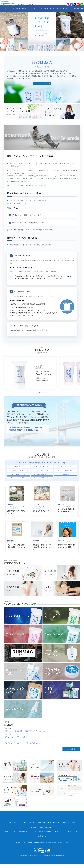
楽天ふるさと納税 (53, 276)
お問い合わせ (42, 840)
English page (79, 13)
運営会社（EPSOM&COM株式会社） (42, 832)
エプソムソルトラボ (47, 13)
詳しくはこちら (42, 88)
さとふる (43, 276)
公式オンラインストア (17, 276)
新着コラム (18, 471)
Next (81, 36)
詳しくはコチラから (63, 847)
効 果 (25, 827)
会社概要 (49, 836)
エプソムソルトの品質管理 (66, 475)
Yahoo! (36, 276)
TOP (5, 13)
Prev (3, 36)
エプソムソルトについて (66, 471)
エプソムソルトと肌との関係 (42, 471)
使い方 (33, 13)
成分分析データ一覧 (9, 836)
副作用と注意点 (42, 827)
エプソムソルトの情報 (18, 479)
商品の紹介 (66, 479)
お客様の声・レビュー (25, 836)
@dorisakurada (64, 180)
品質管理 (73, 827)
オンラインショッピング (65, 13)
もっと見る (71, 753)
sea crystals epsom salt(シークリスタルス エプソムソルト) (10, 5)
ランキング (64, 827)
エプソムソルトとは (19, 13)
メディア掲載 (39, 836)
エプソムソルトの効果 (42, 475)
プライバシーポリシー (74, 836)
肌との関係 (54, 827)
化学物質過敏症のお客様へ (42, 479)
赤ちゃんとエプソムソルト (42, 482)
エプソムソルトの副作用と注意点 (18, 475)
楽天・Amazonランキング (18, 482)
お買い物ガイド (60, 836)
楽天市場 (28, 276)
